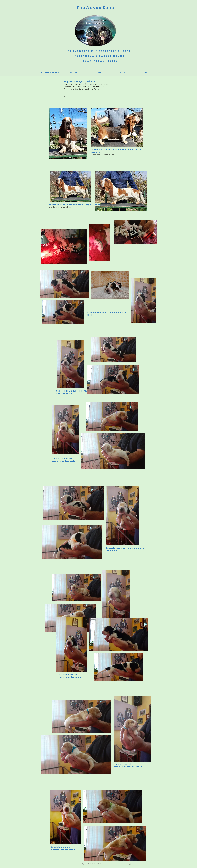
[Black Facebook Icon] (124, 864)
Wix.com (118, 864)
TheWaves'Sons (95, 8)
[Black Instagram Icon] (130, 864)
